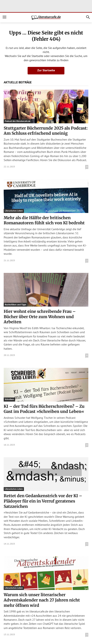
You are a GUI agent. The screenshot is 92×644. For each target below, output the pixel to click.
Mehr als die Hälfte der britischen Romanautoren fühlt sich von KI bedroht (44, 220)
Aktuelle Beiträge (18, 82)
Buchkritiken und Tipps (15, 304)
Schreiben (9, 399)
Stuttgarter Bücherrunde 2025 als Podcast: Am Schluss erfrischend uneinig (46, 131)
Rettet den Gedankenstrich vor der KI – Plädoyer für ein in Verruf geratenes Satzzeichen (43, 501)
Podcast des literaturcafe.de (18, 121)
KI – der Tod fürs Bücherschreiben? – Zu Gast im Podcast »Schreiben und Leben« (44, 409)
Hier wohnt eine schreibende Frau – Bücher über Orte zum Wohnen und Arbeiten (40, 317)
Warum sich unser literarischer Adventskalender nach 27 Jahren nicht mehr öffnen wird (42, 600)
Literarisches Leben (14, 211)
